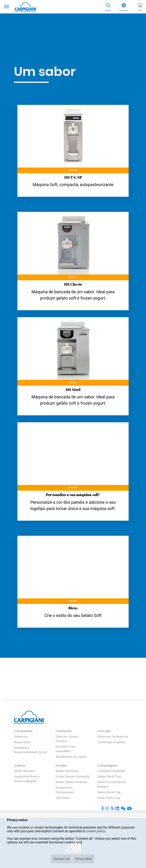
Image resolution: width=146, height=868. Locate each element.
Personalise (83, 859)
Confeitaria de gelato (111, 742)
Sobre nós (21, 737)
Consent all (61, 859)
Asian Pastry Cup (109, 798)
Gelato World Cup (109, 792)
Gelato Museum (24, 771)
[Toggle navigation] (6, 6)
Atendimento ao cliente (71, 757)
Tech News (63, 798)
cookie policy (96, 831)
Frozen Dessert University (73, 776)
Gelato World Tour (109, 776)
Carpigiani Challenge (111, 771)
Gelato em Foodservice (113, 737)
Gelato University (67, 771)
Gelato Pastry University (71, 782)
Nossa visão (22, 742)
